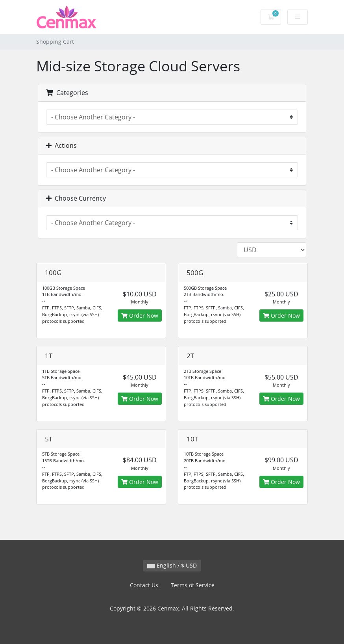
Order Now (140, 315)
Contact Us (144, 585)
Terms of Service (193, 585)
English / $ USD (172, 565)
